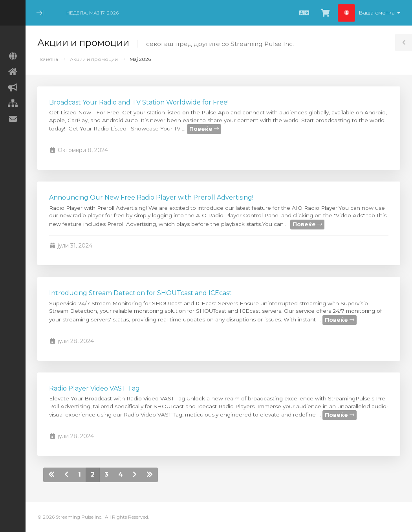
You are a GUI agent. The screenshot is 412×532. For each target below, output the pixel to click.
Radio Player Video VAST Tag (94, 388)
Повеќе (204, 129)
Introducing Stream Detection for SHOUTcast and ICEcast (140, 293)
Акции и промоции (94, 59)
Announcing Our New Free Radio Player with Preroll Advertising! (151, 197)
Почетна (48, 59)
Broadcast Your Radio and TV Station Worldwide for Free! (139, 102)
